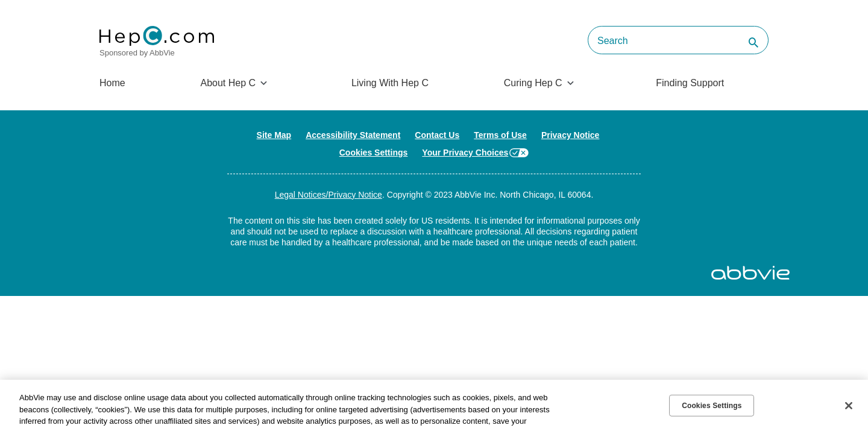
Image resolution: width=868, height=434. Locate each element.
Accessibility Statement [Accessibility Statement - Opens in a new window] (353, 135)
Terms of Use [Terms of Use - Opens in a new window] (500, 135)
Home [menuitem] (112, 83)
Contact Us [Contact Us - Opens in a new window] (437, 135)
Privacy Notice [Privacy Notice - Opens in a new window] (571, 135)
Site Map (274, 135)
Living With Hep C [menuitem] (390, 83)
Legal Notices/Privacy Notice (329, 195)
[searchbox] (678, 40)
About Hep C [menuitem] (228, 83)
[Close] (849, 406)
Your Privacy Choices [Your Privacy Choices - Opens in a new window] (465, 153)
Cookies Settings (374, 153)
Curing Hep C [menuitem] (533, 83)
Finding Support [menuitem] (690, 83)
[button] (750, 43)
